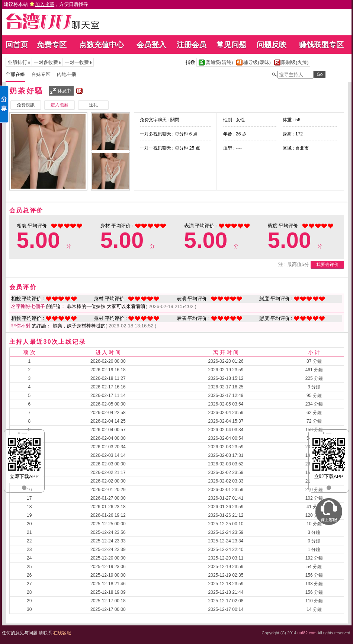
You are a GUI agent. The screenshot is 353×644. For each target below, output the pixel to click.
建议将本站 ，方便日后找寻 (46, 4)
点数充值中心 (102, 45)
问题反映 (272, 45)
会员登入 (151, 45)
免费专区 (52, 45)
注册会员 (192, 45)
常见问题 (231, 45)
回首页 (17, 45)
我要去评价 (327, 265)
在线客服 (62, 633)
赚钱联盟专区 (321, 45)
